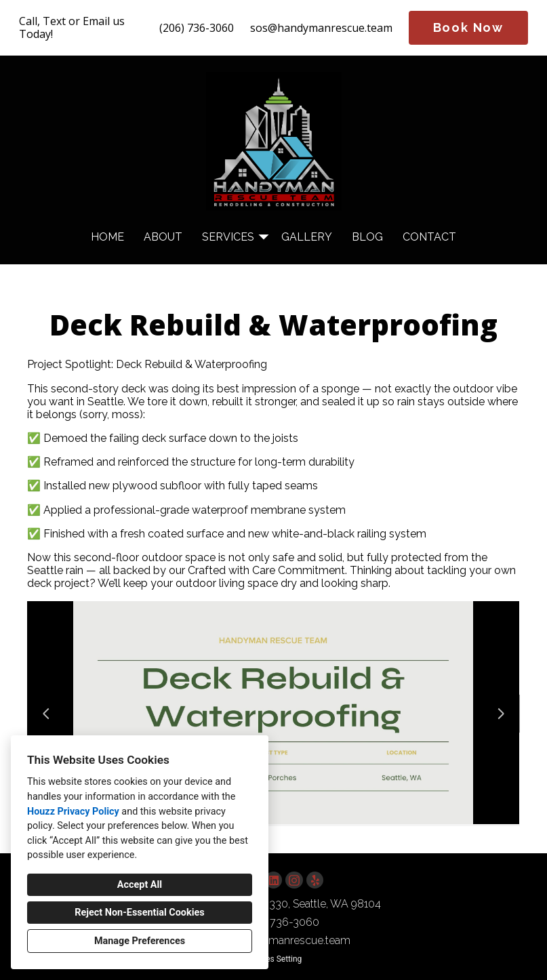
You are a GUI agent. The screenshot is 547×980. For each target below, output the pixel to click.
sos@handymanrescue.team (321, 28)
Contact (429, 237)
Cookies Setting (274, 959)
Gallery (307, 237)
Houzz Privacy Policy (73, 812)
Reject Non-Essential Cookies (139, 913)
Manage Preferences (140, 941)
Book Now (468, 27)
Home (107, 237)
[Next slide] (501, 714)
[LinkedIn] (273, 880)
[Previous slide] (46, 714)
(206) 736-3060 (197, 28)
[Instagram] (294, 880)
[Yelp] (315, 880)
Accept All (140, 885)
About (163, 237)
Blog (367, 237)
